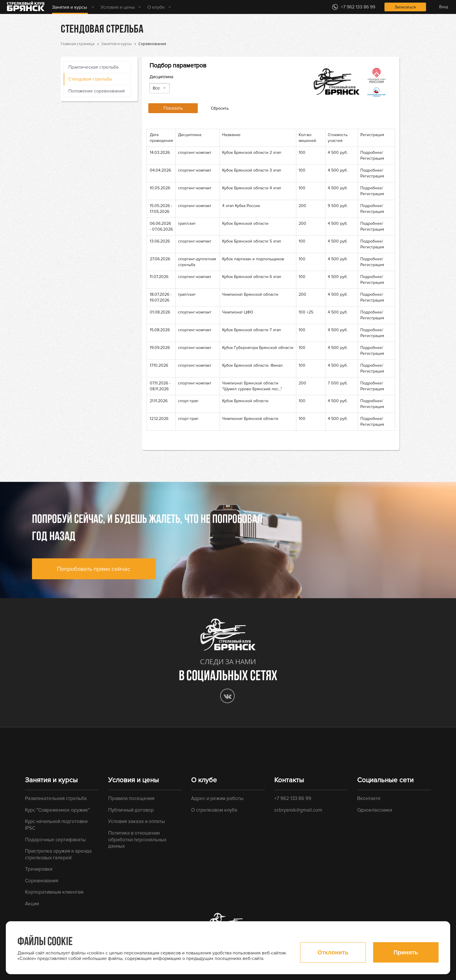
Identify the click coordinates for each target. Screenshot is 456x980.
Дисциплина (161, 77)
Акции (32, 904)
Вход (444, 7)
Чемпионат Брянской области (250, 294)
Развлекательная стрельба (56, 798)
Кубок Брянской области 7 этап (252, 330)
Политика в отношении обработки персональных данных (137, 840)
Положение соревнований (97, 91)
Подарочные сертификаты (55, 840)
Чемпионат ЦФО (238, 312)
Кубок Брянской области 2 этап (252, 153)
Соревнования (42, 881)
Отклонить (333, 952)
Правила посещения (131, 798)
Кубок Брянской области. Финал (252, 365)
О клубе (156, 7)
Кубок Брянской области (245, 223)
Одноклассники (375, 810)
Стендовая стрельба (90, 79)
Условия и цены (118, 7)
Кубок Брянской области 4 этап (252, 188)
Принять (406, 952)
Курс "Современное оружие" (57, 810)
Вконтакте (369, 798)
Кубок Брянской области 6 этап (252, 277)
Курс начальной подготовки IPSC (56, 825)
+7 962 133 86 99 (293, 798)
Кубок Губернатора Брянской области (258, 348)
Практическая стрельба (93, 67)
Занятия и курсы (70, 7)
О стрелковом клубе (214, 810)
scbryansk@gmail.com (298, 810)
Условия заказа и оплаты (137, 821)
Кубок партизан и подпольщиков (253, 259)
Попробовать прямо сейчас (94, 569)
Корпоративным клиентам (54, 892)
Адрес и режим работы (217, 798)
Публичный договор (131, 810)
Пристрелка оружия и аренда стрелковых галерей (58, 854)
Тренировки (39, 869)
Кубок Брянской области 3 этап (252, 170)
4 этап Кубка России (241, 206)
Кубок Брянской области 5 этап (252, 241)
